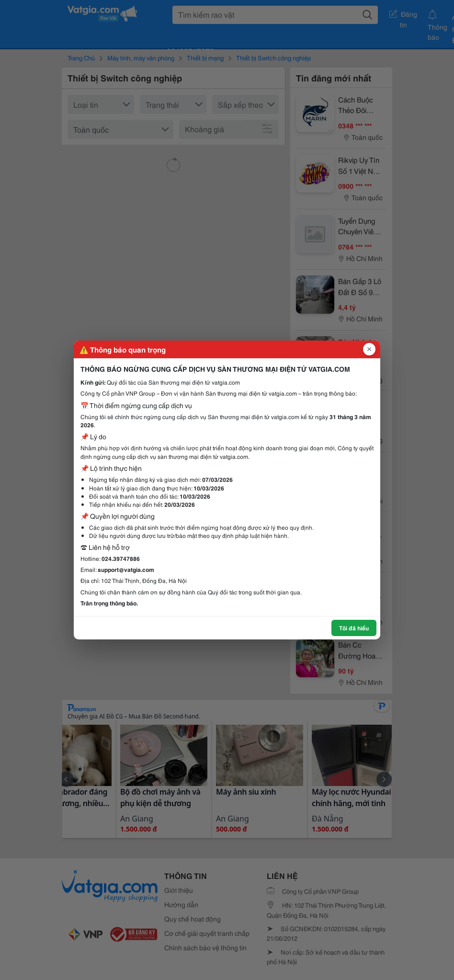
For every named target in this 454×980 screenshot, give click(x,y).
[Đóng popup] (369, 349)
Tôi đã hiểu (354, 628)
